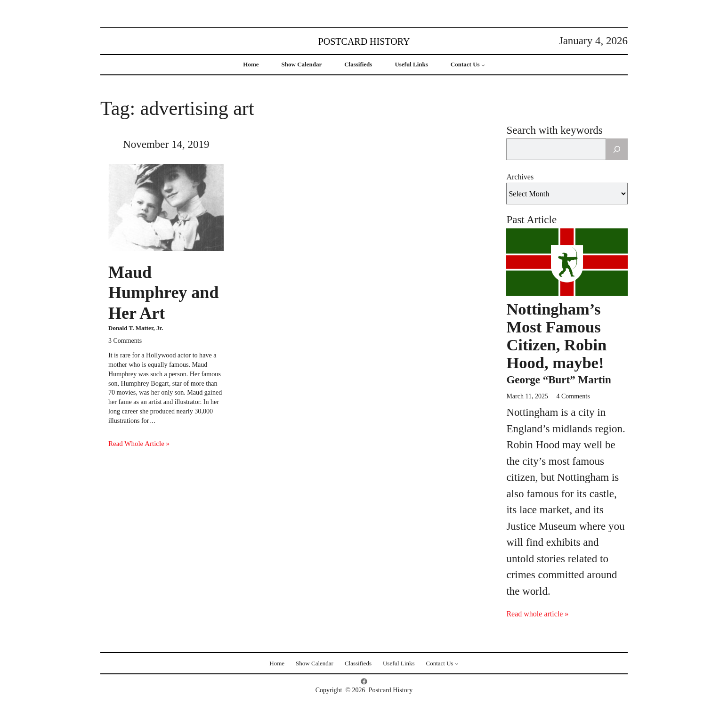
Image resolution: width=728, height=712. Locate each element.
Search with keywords (554, 130)
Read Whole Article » (139, 444)
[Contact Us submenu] (483, 65)
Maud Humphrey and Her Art (163, 292)
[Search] (617, 149)
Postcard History (364, 41)
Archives (520, 177)
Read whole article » (537, 614)
